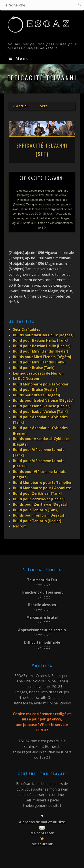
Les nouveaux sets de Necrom (39, 373)
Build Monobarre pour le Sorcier (41, 384)
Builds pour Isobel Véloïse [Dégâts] (43, 401)
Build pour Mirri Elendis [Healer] (41, 351)
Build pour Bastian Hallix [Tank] (40, 340)
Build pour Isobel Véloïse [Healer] (42, 406)
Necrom (20, 526)
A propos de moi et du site (42, 822)
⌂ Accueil (21, 106)
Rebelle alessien (42, 605)
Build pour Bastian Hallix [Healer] (42, 346)
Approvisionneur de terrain (42, 630)
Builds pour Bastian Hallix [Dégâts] (43, 335)
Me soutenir (42, 844)
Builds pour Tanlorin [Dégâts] (39, 515)
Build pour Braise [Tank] (34, 368)
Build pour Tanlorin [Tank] (36, 510)
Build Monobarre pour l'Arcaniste (42, 488)
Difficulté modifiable (42, 642)
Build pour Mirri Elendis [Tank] (39, 362)
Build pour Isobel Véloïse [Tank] (40, 412)
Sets (44, 106)
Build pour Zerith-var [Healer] (39, 499)
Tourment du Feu (42, 580)
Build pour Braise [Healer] (35, 390)
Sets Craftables (27, 330)
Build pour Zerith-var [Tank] (37, 494)
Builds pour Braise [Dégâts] (37, 395)
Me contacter (42, 833)
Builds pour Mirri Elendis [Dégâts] (42, 357)
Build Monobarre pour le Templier (42, 483)
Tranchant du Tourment (42, 592)
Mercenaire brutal (42, 618)
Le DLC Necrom (26, 379)
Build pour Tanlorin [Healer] (37, 521)
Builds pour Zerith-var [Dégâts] (40, 504)
